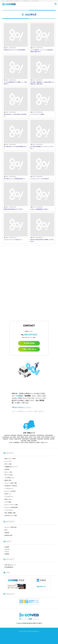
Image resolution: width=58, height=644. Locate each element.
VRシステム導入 (9, 475)
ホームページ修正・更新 (11, 483)
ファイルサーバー (9, 497)
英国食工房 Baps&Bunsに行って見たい (16, 196)
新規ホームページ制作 (10, 459)
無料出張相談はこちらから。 (22, 407)
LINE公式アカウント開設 (11, 516)
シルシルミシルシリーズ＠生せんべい (16, 227)
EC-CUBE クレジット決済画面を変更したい (16, 166)
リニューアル (8, 461)
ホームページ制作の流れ (11, 527)
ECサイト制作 (8, 464)
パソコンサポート (9, 510)
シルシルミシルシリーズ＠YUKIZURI (42, 166)
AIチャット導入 (8, 472)
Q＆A (6, 530)
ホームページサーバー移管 (11, 505)
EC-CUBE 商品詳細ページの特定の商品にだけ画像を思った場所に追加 (42, 70)
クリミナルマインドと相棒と (42, 101)
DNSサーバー (8, 494)
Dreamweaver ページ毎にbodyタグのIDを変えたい (16, 102)
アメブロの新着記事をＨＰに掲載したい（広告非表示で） (16, 70)
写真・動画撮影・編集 (10, 513)
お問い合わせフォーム (10, 565)
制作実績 (7, 533)
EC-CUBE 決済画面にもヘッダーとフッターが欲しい (42, 134)
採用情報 (7, 554)
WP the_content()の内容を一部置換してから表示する (42, 227)
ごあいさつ (7, 549)
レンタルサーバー (9, 488)
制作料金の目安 (8, 535)
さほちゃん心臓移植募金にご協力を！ (42, 196)
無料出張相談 (29, 343)
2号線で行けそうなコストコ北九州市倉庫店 (16, 37)
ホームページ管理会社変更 (11, 507)
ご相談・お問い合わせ (29, 349)
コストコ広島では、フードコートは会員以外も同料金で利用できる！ (42, 38)
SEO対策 (7, 469)
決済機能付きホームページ (11, 467)
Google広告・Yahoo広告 (11, 486)
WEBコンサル (8, 499)
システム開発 (8, 502)
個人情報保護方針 (9, 567)
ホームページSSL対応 (10, 491)
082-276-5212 (31, 335)
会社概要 (7, 547)
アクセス (7, 552)
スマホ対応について (10, 478)
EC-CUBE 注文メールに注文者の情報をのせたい (16, 134)
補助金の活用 (8, 480)
